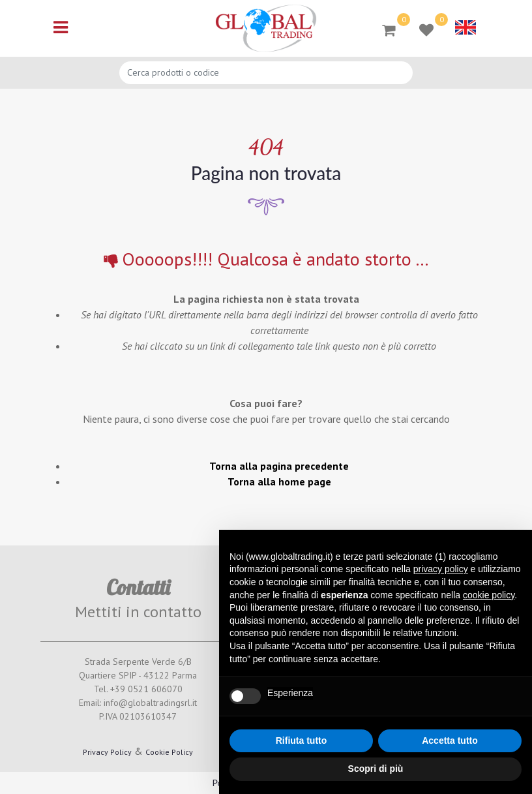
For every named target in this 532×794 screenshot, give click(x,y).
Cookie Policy (169, 752)
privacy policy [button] (441, 569)
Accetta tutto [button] (450, 741)
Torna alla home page (279, 481)
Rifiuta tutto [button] (302, 741)
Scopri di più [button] (376, 769)
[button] (389, 29)
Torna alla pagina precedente (279, 466)
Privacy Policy (107, 752)
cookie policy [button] (489, 595)
